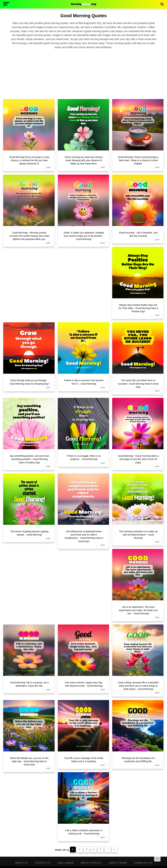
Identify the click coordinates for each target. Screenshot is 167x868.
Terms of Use (143, 863)
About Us (21, 863)
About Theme (118, 863)
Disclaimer (66, 863)
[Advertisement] (83, 73)
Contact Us (43, 863)
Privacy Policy (91, 863)
